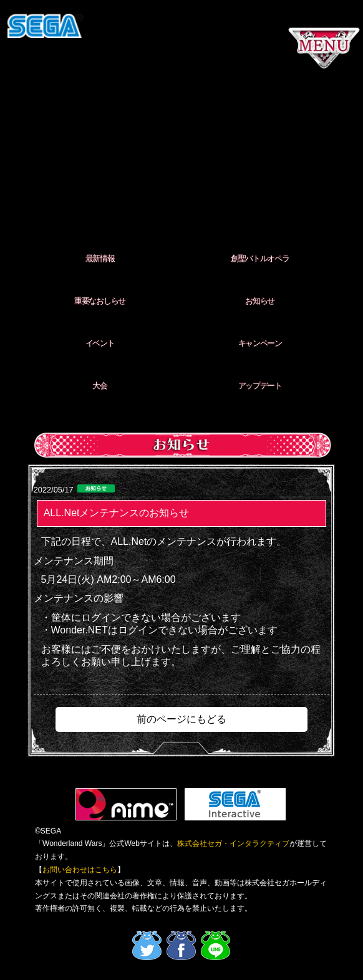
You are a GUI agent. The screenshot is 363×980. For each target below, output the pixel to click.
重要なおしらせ (100, 301)
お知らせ (260, 301)
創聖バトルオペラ (260, 258)
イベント (100, 343)
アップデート (260, 386)
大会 (99, 386)
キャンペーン (260, 343)
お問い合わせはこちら (80, 870)
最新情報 (100, 258)
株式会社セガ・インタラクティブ (233, 843)
